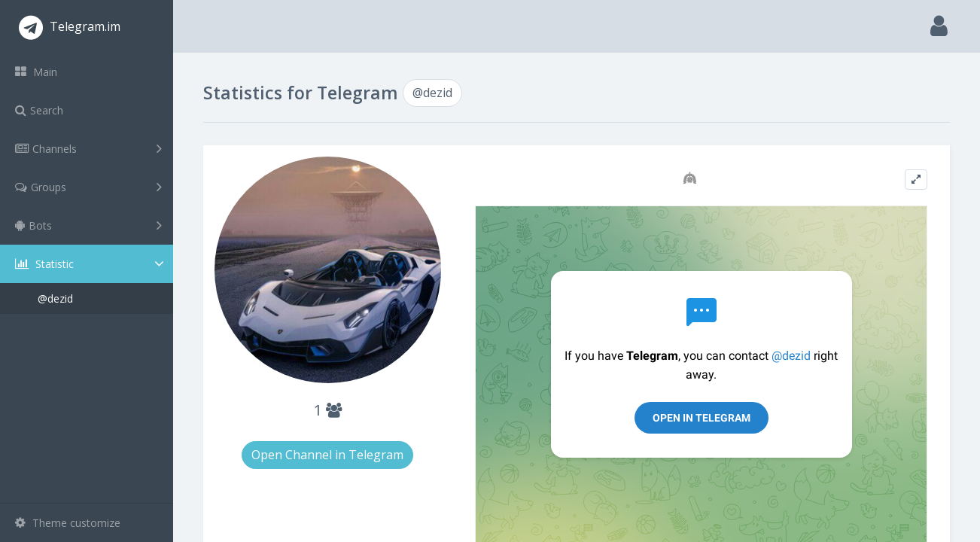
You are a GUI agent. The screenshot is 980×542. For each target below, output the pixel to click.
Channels (88, 148)
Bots (88, 225)
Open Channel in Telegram (327, 455)
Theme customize (68, 523)
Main (36, 72)
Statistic (91, 264)
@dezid (55, 298)
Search (39, 110)
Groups (88, 187)
